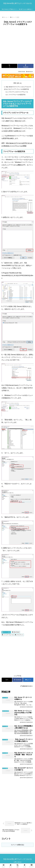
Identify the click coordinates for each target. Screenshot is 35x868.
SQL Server (16, 632)
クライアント (19, 635)
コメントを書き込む (18, 845)
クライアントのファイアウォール (18, 92)
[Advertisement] (17, 44)
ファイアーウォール (8, 635)
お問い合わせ (18, 862)
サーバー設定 (6, 632)
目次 (15, 83)
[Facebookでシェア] (26, 66)
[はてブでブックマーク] (28, 680)
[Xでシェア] (9, 66)
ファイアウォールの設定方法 (17, 95)
